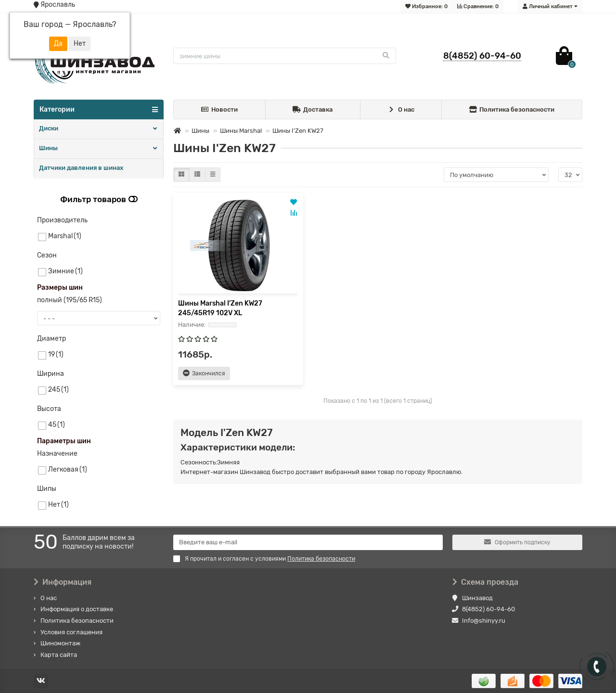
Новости (220, 110)
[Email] (308, 542)
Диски (49, 128)
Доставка (313, 110)
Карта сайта (59, 655)
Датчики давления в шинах (81, 168)
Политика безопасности (512, 110)
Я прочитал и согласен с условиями (264, 559)
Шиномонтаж (60, 643)
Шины (48, 148)
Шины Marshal (241, 131)
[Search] (285, 56)
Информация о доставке (77, 609)
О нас (401, 110)
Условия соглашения (71, 632)
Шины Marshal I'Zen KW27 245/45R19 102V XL (220, 308)
